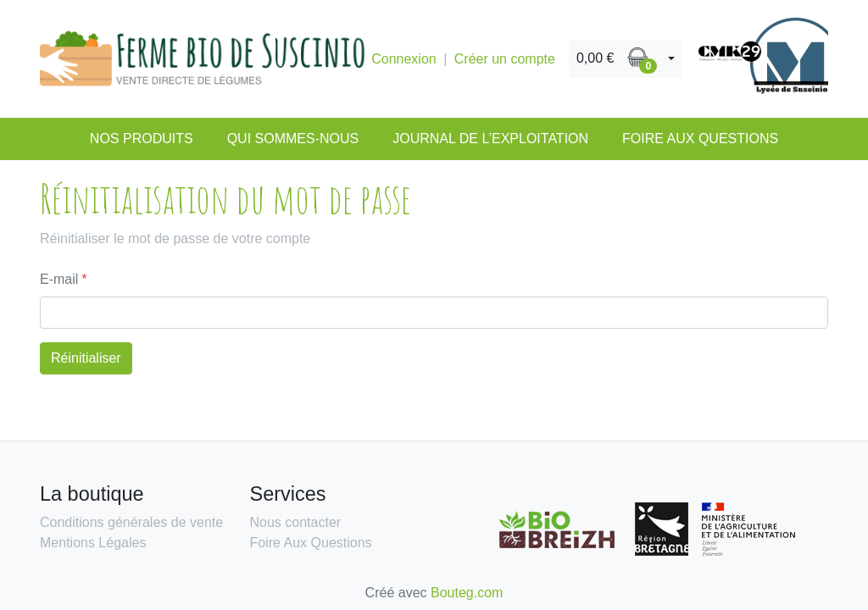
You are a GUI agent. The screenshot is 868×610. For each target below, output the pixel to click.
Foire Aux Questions (700, 139)
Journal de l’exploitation (490, 139)
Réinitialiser (86, 358)
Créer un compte (505, 59)
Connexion (404, 59)
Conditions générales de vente (131, 522)
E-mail (59, 279)
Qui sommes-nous (293, 139)
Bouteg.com (467, 593)
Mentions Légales (93, 543)
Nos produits (142, 139)
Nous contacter (296, 522)
